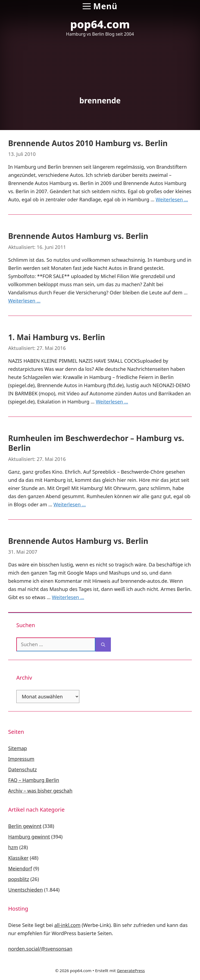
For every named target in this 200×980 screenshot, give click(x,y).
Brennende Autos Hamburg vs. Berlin (78, 236)
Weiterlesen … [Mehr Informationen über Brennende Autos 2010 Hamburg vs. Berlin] (172, 199)
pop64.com (100, 24)
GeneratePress (131, 970)
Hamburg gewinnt (29, 837)
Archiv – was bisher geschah (40, 791)
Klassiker (18, 858)
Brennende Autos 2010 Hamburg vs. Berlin (88, 143)
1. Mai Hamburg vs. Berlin (57, 337)
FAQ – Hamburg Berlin (34, 780)
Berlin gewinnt (25, 826)
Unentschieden (26, 890)
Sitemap (18, 748)
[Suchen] (103, 645)
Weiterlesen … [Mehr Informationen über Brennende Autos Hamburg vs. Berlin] (24, 301)
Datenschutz (22, 769)
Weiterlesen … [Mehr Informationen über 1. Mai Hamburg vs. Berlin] (112, 402)
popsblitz (19, 879)
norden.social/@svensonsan (40, 949)
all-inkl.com (67, 925)
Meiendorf (20, 868)
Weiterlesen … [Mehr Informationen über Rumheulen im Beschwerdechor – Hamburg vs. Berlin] (70, 504)
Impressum (21, 759)
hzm (13, 847)
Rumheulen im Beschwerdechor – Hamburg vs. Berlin (96, 443)
